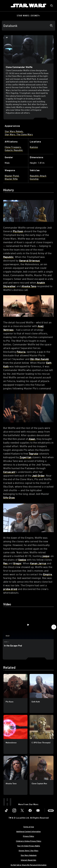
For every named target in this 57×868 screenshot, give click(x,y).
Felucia (21, 352)
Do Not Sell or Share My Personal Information (29, 865)
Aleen (32, 439)
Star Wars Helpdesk (29, 855)
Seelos (22, 560)
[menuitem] (5, 5)
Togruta (33, 453)
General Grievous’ (30, 260)
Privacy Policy (28, 836)
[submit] (52, 6)
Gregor (17, 563)
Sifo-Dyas (9, 497)
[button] (54, 627)
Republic (8, 257)
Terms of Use (29, 827)
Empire (47, 574)
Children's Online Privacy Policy (29, 841)
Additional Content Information (28, 831)
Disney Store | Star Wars (28, 850)
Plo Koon (18, 231)
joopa (46, 556)
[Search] (28, 26)
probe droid (10, 589)
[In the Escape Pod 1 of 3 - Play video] (28, 625)
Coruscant (9, 472)
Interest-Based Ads (28, 860)
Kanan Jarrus (38, 563)
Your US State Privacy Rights (29, 846)
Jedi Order (38, 475)
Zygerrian (26, 457)
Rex (6, 563)
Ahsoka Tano (29, 286)
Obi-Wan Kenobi (40, 359)
